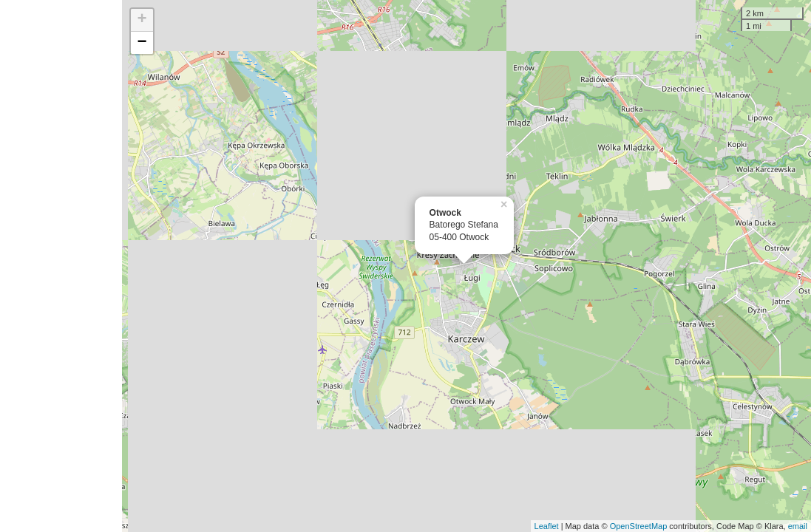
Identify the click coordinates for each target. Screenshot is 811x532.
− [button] (142, 43)
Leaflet (547, 526)
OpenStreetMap (639, 526)
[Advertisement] (61, 266)
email (798, 526)
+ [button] (142, 20)
